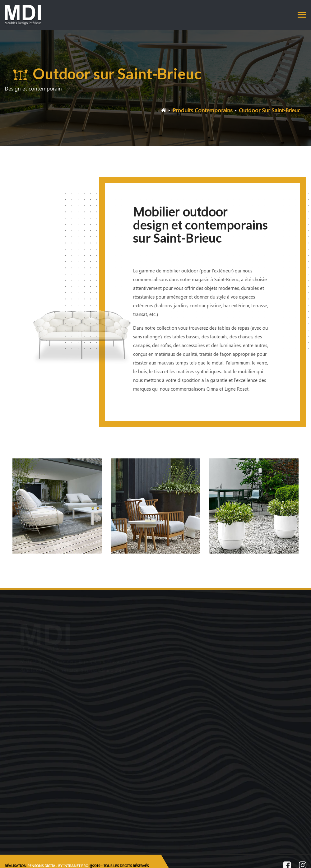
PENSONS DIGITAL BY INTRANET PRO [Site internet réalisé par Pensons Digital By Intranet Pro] (58, 866)
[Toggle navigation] (302, 15)
